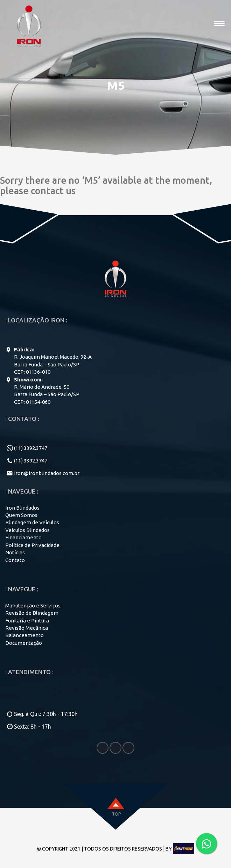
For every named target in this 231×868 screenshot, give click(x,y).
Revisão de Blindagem (32, 613)
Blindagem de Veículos (32, 522)
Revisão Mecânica (27, 628)
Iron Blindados (22, 508)
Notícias (15, 552)
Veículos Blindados (27, 530)
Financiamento (23, 537)
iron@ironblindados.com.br (47, 473)
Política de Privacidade (32, 545)
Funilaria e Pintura (27, 621)
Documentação (24, 643)
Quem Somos (21, 515)
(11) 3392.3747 (31, 448)
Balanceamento (24, 635)
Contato (15, 560)
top (116, 814)
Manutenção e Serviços (33, 606)
